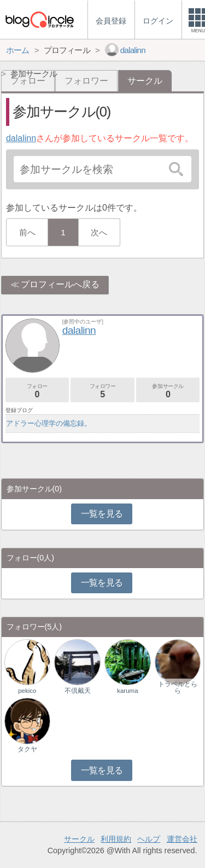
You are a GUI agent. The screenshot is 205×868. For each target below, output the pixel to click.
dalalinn (21, 138)
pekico (27, 691)
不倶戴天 (78, 691)
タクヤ (27, 749)
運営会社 (182, 839)
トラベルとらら (178, 687)
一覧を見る (102, 514)
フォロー (37, 391)
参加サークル (168, 391)
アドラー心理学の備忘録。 (49, 423)
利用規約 (116, 839)
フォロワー (86, 81)
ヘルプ (149, 839)
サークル (79, 839)
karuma (127, 691)
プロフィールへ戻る (60, 284)
